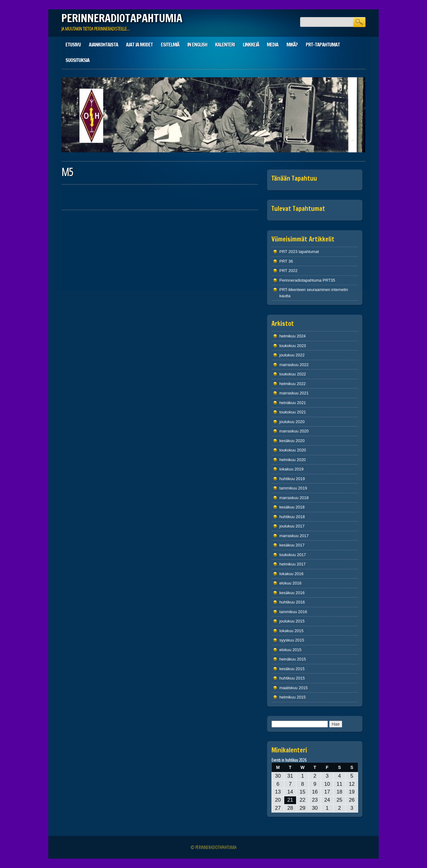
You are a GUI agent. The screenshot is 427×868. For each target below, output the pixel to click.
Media (273, 45)
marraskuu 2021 (294, 393)
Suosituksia (77, 60)
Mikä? (292, 45)
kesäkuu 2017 (292, 545)
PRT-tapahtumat (323, 45)
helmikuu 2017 (293, 564)
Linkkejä (251, 45)
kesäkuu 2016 (292, 593)
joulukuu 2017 (292, 526)
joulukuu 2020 (292, 422)
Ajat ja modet (139, 45)
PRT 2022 (288, 271)
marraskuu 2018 (294, 498)
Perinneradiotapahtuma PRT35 (307, 280)
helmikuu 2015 (293, 697)
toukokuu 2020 (293, 450)
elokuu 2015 (290, 650)
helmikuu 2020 (293, 460)
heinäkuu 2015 (293, 659)
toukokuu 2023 (293, 346)
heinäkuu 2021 (293, 403)
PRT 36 (286, 261)
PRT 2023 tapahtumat (299, 252)
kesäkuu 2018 (292, 507)
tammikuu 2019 (293, 488)
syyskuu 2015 (292, 640)
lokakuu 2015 (291, 631)
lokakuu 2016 (291, 574)
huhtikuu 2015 (292, 678)
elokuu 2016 (290, 583)
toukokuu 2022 (293, 374)
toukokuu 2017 (293, 555)
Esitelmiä (170, 45)
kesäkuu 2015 (292, 669)
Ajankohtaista (103, 45)
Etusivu (73, 45)
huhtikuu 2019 (292, 479)
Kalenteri (225, 45)
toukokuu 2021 (293, 412)
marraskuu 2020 (294, 431)
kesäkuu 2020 (292, 441)
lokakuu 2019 (291, 469)
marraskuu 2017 (294, 536)
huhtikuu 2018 (292, 517)
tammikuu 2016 (293, 612)
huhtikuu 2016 (292, 602)
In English (197, 45)
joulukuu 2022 (292, 355)
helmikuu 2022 (293, 384)
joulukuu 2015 (292, 621)
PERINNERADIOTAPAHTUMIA (122, 18)
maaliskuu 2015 (293, 688)
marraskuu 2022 (294, 365)
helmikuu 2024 (293, 336)
